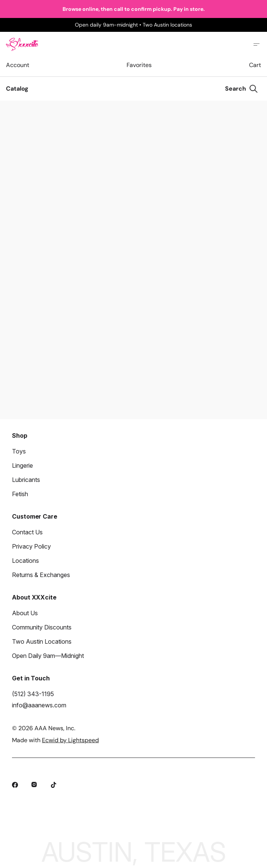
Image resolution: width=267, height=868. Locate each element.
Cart (255, 65)
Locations (25, 561)
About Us (25, 613)
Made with (55, 740)
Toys (19, 451)
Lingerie (22, 465)
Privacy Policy (31, 546)
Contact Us (27, 532)
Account (17, 65)
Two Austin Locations (42, 641)
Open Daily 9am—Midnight (48, 656)
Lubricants (26, 480)
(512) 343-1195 (33, 694)
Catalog (17, 89)
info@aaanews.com (39, 705)
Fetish (20, 494)
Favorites (139, 65)
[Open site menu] (257, 45)
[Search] (242, 89)
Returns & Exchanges (41, 575)
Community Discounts (42, 627)
